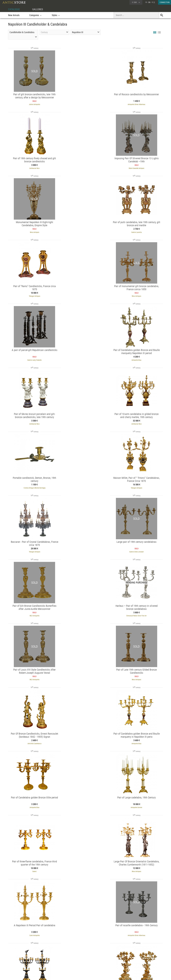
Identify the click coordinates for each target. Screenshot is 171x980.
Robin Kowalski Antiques (32, 167)
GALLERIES (39, 9)
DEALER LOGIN (22, 957)
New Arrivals (14, 15)
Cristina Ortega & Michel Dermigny (32, 357)
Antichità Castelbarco (139, 484)
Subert (32, 611)
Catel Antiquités (139, 611)
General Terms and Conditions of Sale (91, 975)
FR (146, 2)
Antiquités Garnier (139, 547)
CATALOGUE (14, 9)
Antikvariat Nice (139, 104)
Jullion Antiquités (32, 104)
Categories (46, 956)
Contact (139, 959)
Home (138, 957)
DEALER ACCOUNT (18, 953)
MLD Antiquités (85, 421)
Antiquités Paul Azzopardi (86, 737)
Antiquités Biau (32, 294)
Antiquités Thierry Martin (86, 801)
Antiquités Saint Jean (32, 737)
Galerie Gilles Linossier (32, 421)
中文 (153, 2)
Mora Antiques (85, 167)
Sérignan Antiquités (135, 927)
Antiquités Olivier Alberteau (85, 104)
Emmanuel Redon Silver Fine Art (139, 421)
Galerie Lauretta (139, 167)
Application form (19, 962)
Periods (45, 963)
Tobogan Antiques (32, 231)
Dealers (76, 956)
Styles (45, 959)
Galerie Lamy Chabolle (139, 231)
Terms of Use (72, 975)
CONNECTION (165, 2)
